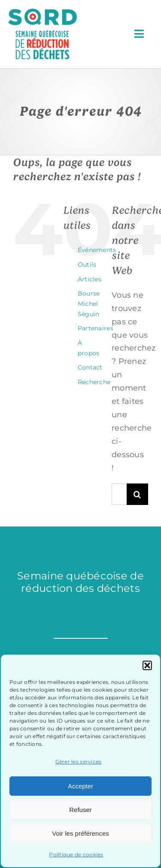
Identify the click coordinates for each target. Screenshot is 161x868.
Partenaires (96, 328)
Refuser (80, 810)
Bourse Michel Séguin (89, 304)
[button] (147, 665)
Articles (90, 279)
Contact (90, 367)
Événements (97, 250)
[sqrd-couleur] (43, 12)
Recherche (94, 382)
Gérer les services (79, 762)
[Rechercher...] (119, 494)
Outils (87, 265)
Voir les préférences (80, 833)
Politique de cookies (76, 854)
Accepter (80, 786)
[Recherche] (137, 494)
